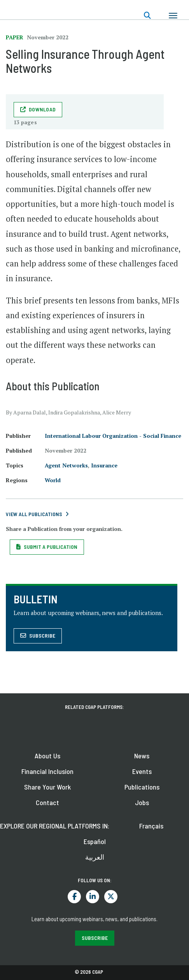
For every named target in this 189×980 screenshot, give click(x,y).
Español (95, 841)
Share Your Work (47, 787)
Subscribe (42, 635)
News (142, 756)
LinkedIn (93, 897)
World (53, 480)
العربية (95, 857)
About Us (47, 756)
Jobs (142, 802)
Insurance (104, 465)
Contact (47, 802)
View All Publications (34, 514)
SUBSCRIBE (95, 938)
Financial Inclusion (47, 771)
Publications (142, 787)
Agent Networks (66, 465)
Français (151, 826)
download (42, 109)
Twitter (111, 897)
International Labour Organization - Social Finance (113, 436)
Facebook (74, 897)
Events (142, 771)
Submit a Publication (51, 547)
